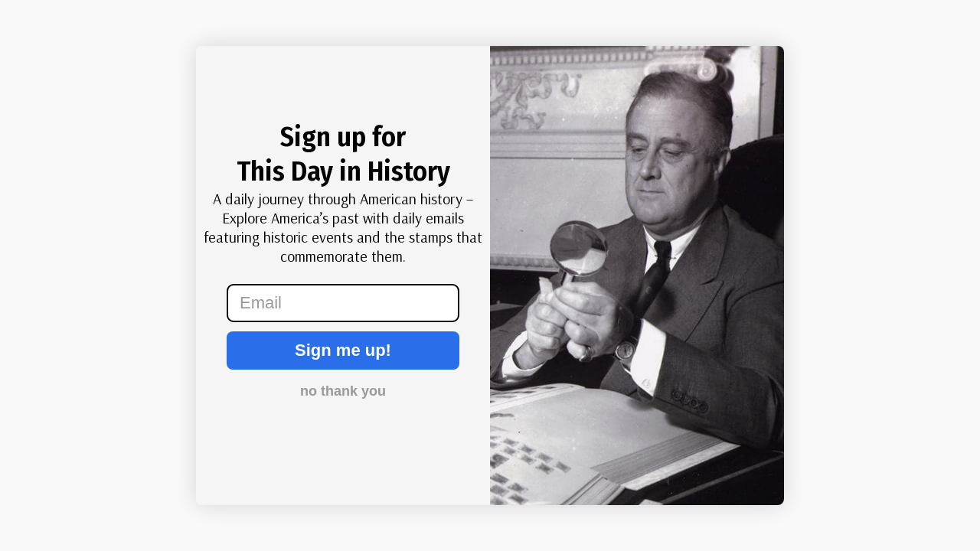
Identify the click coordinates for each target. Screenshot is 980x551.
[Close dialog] (41, 69)
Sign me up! (343, 350)
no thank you (343, 391)
